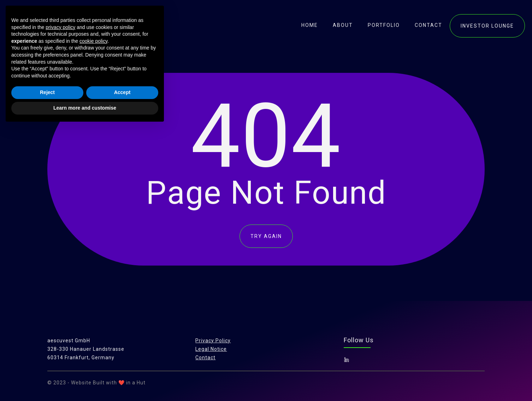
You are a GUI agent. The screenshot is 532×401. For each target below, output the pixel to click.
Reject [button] (47, 366)
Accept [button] (122, 366)
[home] (54, 25)
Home (310, 25)
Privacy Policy (213, 341)
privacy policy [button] (60, 301)
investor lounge (487, 26)
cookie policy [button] (93, 315)
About (343, 25)
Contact (205, 358)
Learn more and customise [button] (85, 382)
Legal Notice (211, 349)
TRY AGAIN (266, 236)
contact (428, 25)
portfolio (384, 25)
